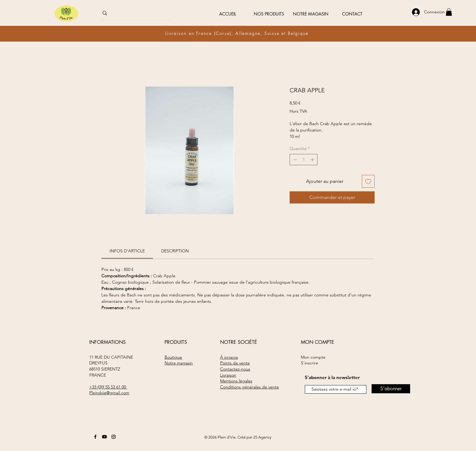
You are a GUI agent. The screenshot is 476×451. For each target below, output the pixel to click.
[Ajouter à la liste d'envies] (368, 181)
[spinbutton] (304, 160)
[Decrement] (294, 160)
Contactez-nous (235, 369)
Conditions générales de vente (250, 387)
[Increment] (313, 160)
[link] (127, 251)
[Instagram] (114, 437)
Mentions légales (236, 381)
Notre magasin (179, 363)
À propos (229, 357)
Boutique (173, 357)
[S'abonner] (391, 389)
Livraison (228, 375)
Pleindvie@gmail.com (109, 393)
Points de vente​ (235, 363)
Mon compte (313, 357)
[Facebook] (95, 437)
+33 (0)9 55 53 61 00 (108, 387)
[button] (449, 12)
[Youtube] (104, 437)
